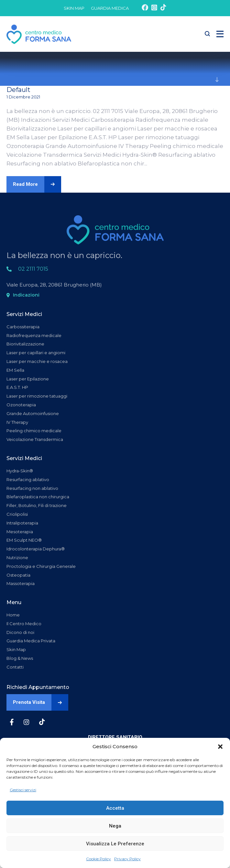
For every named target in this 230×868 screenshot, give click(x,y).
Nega (115, 826)
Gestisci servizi (23, 790)
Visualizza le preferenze (115, 844)
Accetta (115, 808)
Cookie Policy (99, 859)
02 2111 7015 (33, 269)
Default (18, 90)
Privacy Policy (127, 859)
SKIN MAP (74, 8)
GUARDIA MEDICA (110, 8)
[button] (220, 747)
